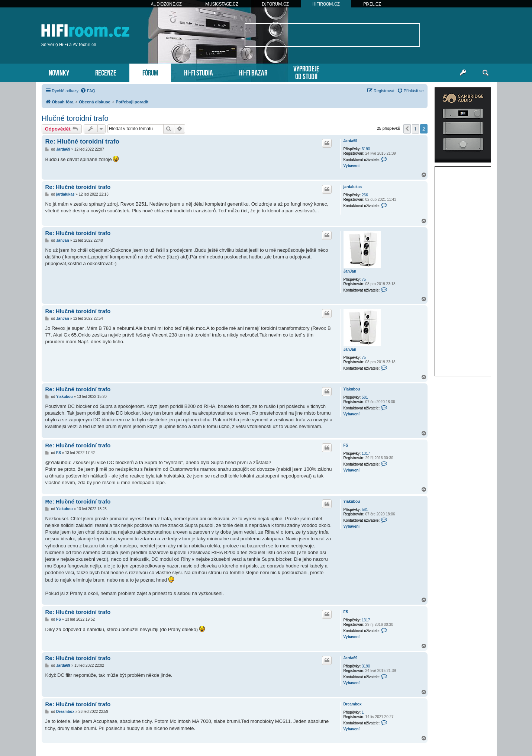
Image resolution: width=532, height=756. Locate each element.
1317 (366, 453)
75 (364, 279)
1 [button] (415, 129)
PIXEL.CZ (372, 4)
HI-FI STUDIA (199, 72)
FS (346, 445)
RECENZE (106, 72)
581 (365, 397)
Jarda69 (351, 141)
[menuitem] (88, 91)
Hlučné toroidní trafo (75, 118)
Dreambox (353, 704)
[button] (407, 129)
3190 (366, 149)
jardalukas (353, 187)
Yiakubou (352, 389)
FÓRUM (150, 72)
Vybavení (352, 166)
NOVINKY (59, 72)
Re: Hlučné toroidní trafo (82, 141)
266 (365, 195)
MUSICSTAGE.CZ (222, 4)
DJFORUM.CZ (275, 4)
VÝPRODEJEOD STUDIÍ (306, 72)
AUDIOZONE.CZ (166, 4)
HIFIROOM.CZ (326, 4)
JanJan (350, 271)
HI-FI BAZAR (253, 72)
